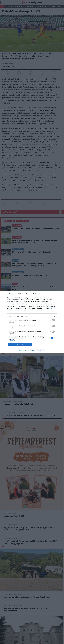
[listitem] (32, 317)
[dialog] (32, 322)
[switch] (53, 320)
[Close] (61, 294)
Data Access (32, 350)
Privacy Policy (41, 350)
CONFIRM (20, 344)
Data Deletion (23, 350)
